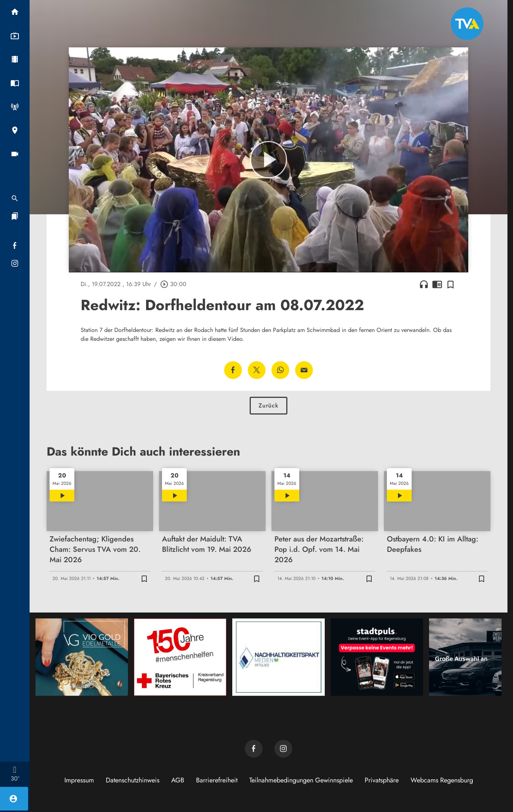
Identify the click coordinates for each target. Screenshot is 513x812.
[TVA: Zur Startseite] (467, 24)
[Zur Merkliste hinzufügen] (450, 284)
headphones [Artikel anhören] (424, 284)
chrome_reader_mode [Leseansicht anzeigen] (437, 284)
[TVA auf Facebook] (254, 749)
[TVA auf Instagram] (283, 749)
